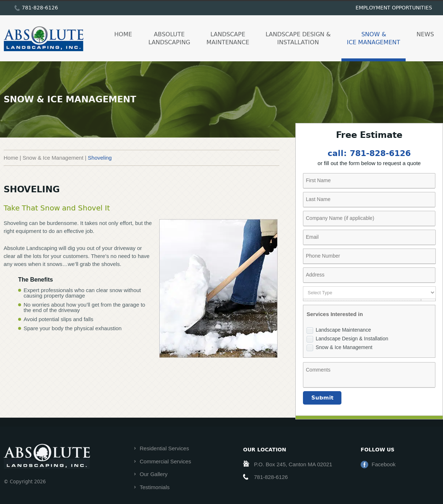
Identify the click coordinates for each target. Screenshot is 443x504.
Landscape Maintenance (228, 38)
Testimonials (155, 487)
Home (123, 34)
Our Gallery (154, 474)
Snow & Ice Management (374, 38)
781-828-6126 (40, 7)
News (425, 34)
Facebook (383, 464)
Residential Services (164, 448)
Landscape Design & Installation (298, 38)
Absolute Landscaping (169, 38)
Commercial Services (165, 461)
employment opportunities (394, 7)
